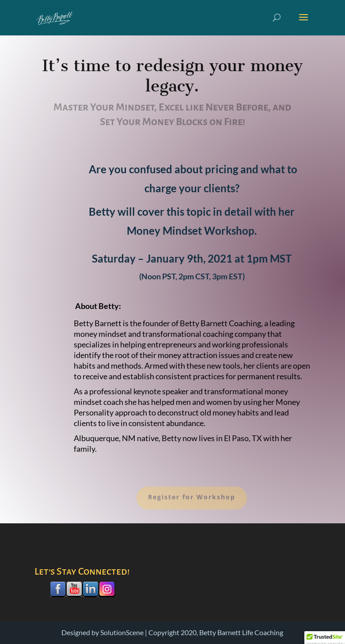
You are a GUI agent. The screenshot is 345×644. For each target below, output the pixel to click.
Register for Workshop (192, 501)
